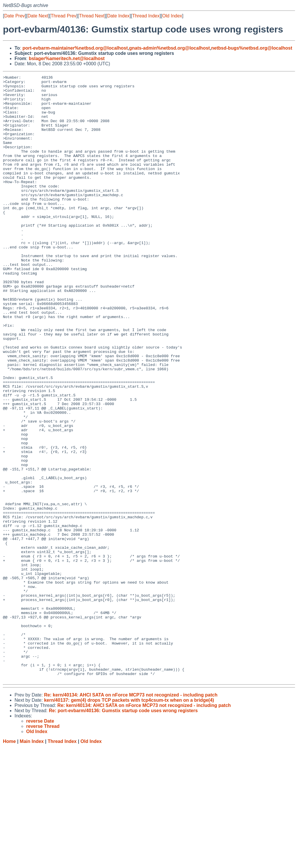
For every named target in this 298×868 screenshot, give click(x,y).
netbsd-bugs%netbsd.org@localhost (252, 48)
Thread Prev (64, 16)
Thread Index (146, 16)
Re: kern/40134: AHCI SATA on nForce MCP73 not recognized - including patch (131, 816)
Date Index (118, 16)
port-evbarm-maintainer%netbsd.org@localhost (75, 48)
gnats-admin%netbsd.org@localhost (169, 48)
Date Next (38, 16)
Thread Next (92, 16)
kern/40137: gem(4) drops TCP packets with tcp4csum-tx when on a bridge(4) (129, 821)
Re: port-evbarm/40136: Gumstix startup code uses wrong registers (123, 832)
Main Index (32, 862)
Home (9, 862)
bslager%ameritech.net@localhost (67, 58)
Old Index (172, 16)
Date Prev (14, 16)
